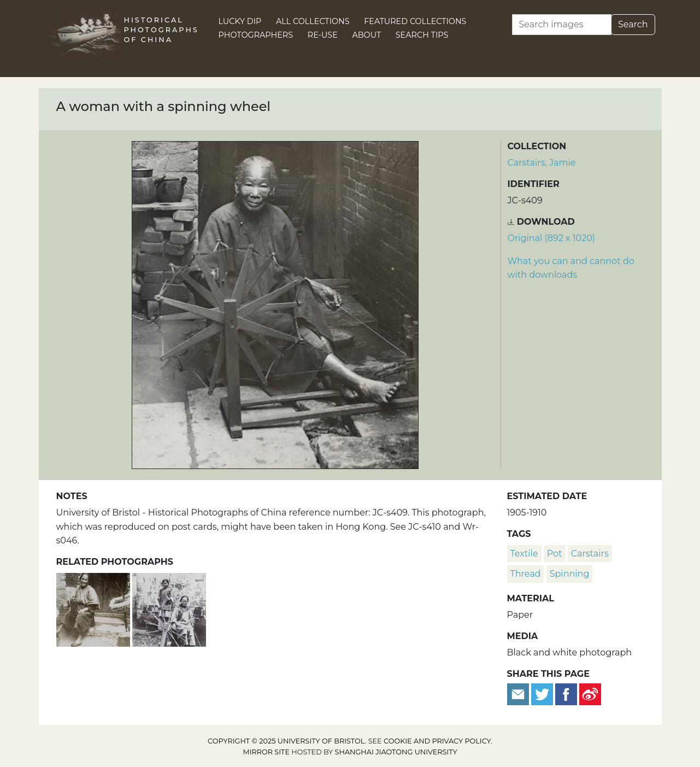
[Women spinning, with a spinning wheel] (169, 608)
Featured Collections (415, 21)
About (366, 35)
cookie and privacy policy (437, 741)
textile (524, 554)
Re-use (323, 35)
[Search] (562, 25)
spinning (570, 574)
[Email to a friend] (519, 693)
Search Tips (422, 35)
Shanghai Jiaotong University (396, 752)
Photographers (256, 35)
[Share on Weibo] (590, 693)
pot (555, 554)
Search (633, 24)
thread (526, 574)
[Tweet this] (543, 693)
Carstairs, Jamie (542, 163)
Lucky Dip (240, 21)
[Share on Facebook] (566, 693)
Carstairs (590, 554)
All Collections (313, 21)
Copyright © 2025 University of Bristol (286, 741)
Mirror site (266, 752)
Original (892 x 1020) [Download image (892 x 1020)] (552, 238)
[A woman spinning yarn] (94, 608)
